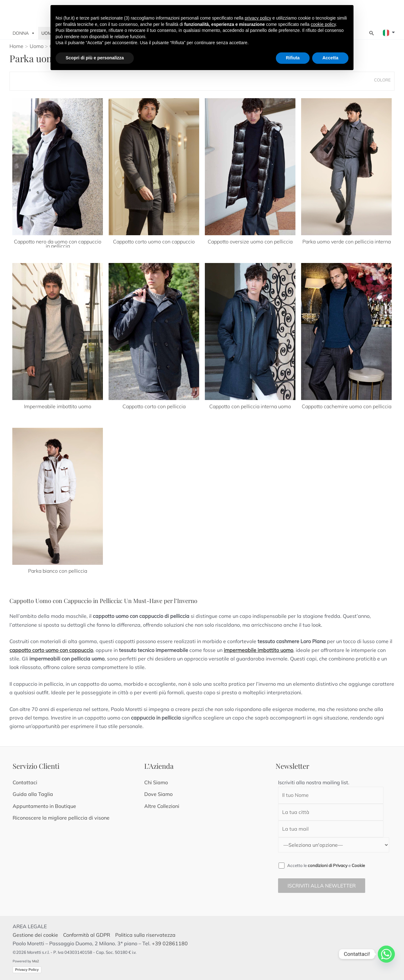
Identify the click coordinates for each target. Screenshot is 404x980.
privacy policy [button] (258, 18)
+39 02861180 (170, 943)
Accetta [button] (330, 58)
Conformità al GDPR (87, 935)
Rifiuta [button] (293, 58)
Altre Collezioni (162, 806)
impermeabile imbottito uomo (258, 650)
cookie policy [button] (323, 24)
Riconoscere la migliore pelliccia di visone (61, 818)
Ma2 (36, 961)
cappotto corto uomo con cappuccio (51, 650)
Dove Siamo (158, 794)
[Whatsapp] (386, 954)
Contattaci (25, 782)
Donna (24, 33)
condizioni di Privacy (328, 865)
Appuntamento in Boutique (44, 806)
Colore (382, 80)
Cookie (358, 865)
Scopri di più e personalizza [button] (95, 58)
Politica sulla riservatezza (145, 935)
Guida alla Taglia (33, 794)
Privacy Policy (27, 970)
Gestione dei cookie (36, 935)
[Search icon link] (372, 33)
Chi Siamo (156, 782)
